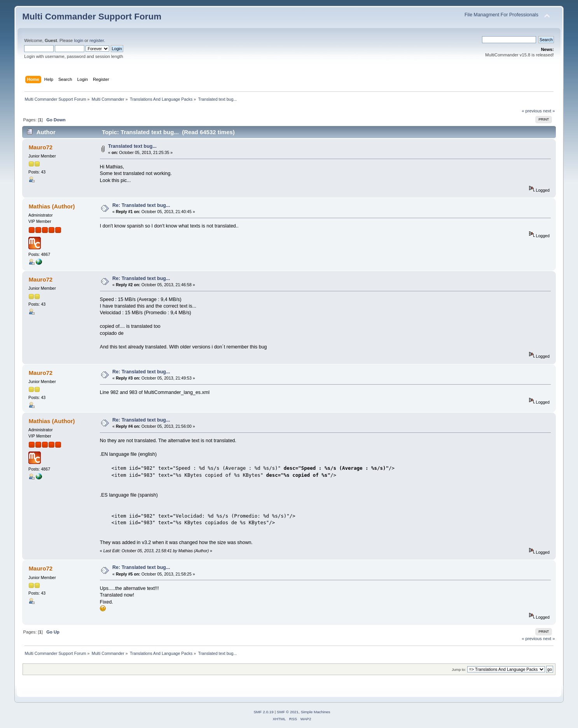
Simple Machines (316, 712)
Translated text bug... (132, 146)
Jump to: (459, 669)
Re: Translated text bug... (141, 205)
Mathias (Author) (52, 206)
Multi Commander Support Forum (92, 17)
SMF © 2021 (288, 712)
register (97, 40)
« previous (532, 111)
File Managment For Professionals (501, 15)
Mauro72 (41, 147)
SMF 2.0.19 (264, 712)
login (79, 40)
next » (549, 111)
